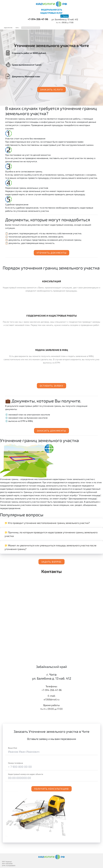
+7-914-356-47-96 (38, 19)
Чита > (17, 28)
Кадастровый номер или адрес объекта (26, 774)
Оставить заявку (51, 386)
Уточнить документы (52, 253)
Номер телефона (15, 763)
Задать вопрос (51, 562)
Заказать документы (51, 431)
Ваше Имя (13, 748)
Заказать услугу (51, 90)
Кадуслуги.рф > (8, 28)
